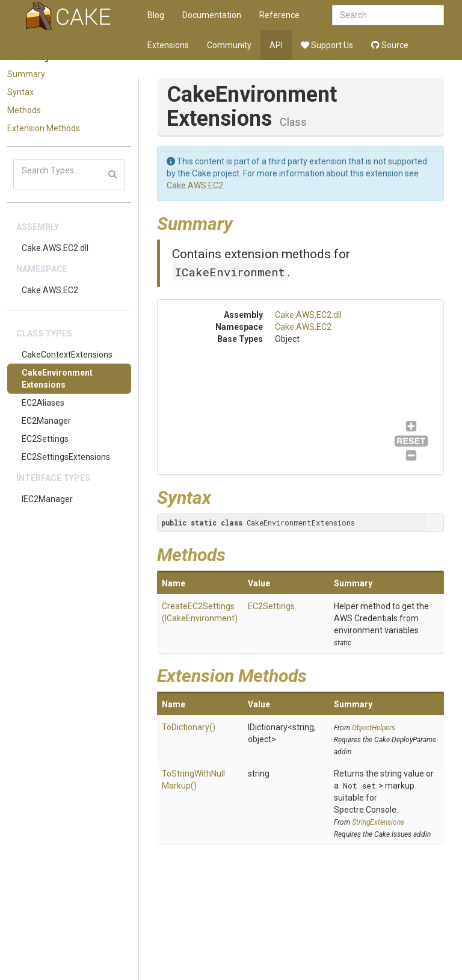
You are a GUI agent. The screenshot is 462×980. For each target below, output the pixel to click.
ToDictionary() (189, 727)
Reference (279, 15)
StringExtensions (378, 822)
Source (390, 45)
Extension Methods (44, 128)
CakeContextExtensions (67, 355)
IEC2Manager (47, 499)
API (276, 45)
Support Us (327, 45)
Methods (24, 110)
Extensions (168, 45)
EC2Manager (46, 421)
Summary (26, 74)
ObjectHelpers (374, 728)
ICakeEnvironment (230, 272)
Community (229, 45)
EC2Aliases (43, 403)
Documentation (212, 15)
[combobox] (388, 15)
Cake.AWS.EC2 (50, 290)
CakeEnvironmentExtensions (57, 379)
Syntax (20, 92)
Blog (156, 15)
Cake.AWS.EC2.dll (55, 248)
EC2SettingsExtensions (66, 457)
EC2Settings (45, 439)
